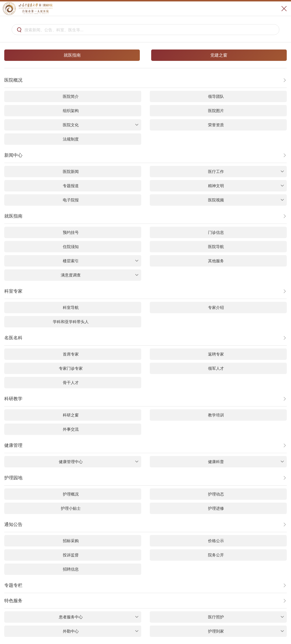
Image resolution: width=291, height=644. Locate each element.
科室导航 (71, 307)
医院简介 (71, 96)
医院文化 (101, 125)
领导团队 (216, 96)
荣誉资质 (216, 125)
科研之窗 (71, 415)
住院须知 (71, 247)
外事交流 (71, 429)
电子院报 (71, 200)
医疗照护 (246, 617)
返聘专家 (216, 354)
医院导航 (216, 247)
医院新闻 (71, 172)
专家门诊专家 (71, 368)
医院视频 (246, 200)
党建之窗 (219, 55)
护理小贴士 (71, 508)
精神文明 (246, 186)
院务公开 (216, 555)
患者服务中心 (99, 617)
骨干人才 (71, 383)
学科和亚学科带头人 (71, 322)
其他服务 (216, 261)
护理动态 (216, 494)
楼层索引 (101, 261)
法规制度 (71, 139)
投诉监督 (71, 555)
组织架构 (71, 111)
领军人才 (216, 368)
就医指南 (72, 55)
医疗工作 (246, 172)
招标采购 (71, 541)
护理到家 (246, 631)
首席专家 (71, 354)
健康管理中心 (99, 462)
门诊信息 (216, 232)
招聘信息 (71, 569)
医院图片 (216, 111)
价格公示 (216, 541)
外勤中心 (101, 631)
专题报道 (71, 186)
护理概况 (71, 494)
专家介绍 (216, 307)
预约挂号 (71, 232)
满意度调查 (100, 275)
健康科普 (246, 462)
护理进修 (216, 508)
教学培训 (216, 415)
